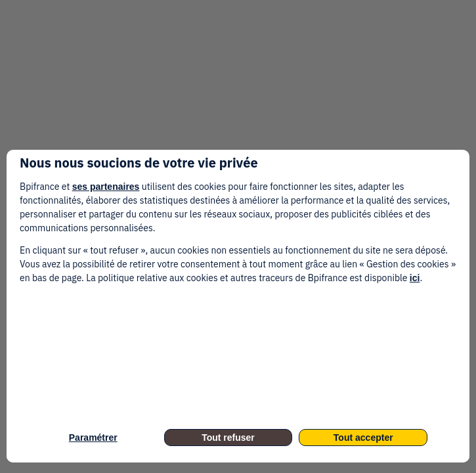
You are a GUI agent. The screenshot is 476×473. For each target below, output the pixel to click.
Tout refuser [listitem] (228, 438)
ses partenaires (106, 187)
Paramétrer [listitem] (93, 438)
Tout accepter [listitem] (363, 438)
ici (415, 278)
